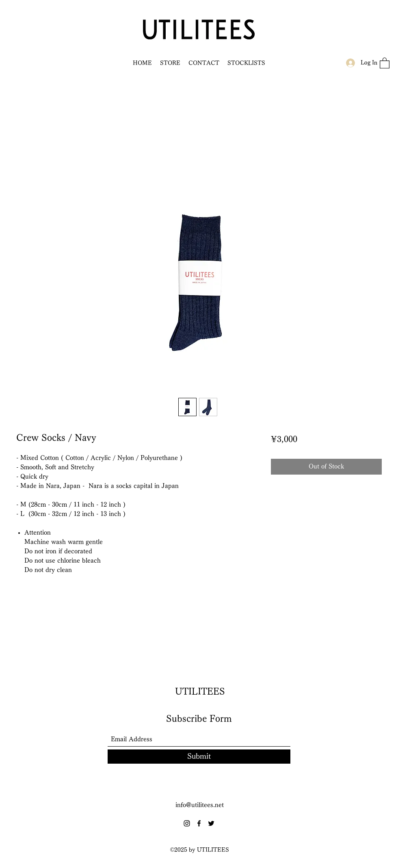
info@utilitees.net (200, 805)
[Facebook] (199, 823)
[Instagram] (187, 823)
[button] (385, 63)
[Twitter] (211, 823)
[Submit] (199, 757)
